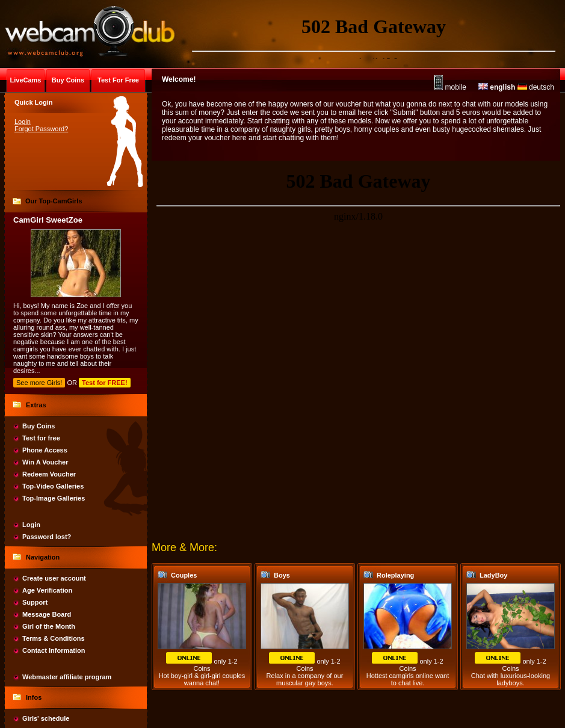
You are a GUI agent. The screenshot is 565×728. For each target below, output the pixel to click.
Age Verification (47, 590)
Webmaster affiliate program (67, 677)
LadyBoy (493, 575)
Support (35, 602)
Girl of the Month (49, 626)
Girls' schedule (46, 718)
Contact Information (54, 650)
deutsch (536, 87)
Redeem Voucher (49, 474)
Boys (282, 575)
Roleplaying (395, 575)
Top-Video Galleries (53, 486)
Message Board (47, 614)
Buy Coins (39, 426)
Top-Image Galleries (54, 498)
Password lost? (47, 537)
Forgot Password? (41, 129)
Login (23, 122)
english (497, 87)
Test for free (41, 438)
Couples (184, 575)
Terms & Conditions (54, 638)
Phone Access (45, 450)
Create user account (54, 578)
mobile (450, 87)
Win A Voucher (45, 462)
